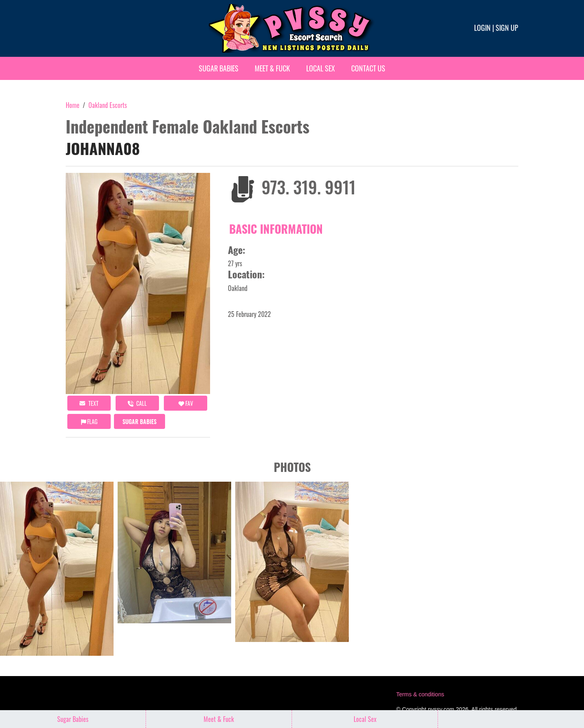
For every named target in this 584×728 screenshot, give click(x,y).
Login (482, 28)
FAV (186, 403)
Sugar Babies (219, 68)
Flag (89, 421)
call (137, 403)
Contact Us (368, 68)
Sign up (507, 28)
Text (89, 403)
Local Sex (321, 68)
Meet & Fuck (272, 68)
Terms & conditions (420, 694)
